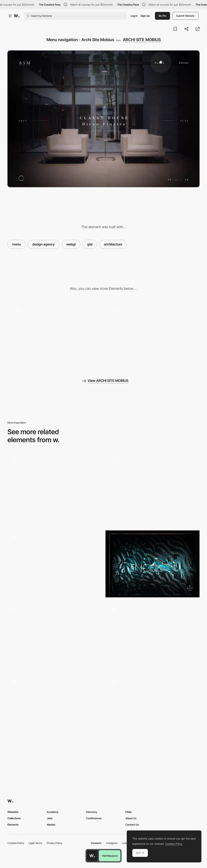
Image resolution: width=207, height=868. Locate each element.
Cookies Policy (16, 843)
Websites (13, 812)
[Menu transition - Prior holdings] (55, 564)
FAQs (129, 812)
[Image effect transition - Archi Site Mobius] (153, 335)
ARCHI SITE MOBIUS (142, 40)
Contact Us (132, 825)
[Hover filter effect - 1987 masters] (153, 488)
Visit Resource (110, 856)
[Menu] (55, 489)
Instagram (112, 843)
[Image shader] (55, 709)
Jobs (50, 818)
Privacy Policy (54, 843)
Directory (92, 812)
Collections (14, 818)
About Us (131, 818)
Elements (13, 825)
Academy (53, 812)
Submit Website (185, 16)
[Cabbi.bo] (153, 564)
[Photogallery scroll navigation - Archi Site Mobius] (55, 335)
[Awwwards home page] (92, 856)
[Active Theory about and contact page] (153, 709)
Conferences (94, 818)
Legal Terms (35, 843)
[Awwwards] (17, 16)
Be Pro (162, 16)
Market (51, 825)
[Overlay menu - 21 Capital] (55, 637)
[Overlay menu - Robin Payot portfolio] (153, 637)
